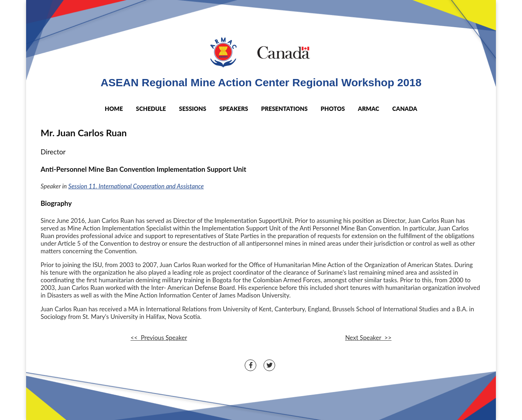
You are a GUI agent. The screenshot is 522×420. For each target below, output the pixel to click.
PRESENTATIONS (284, 109)
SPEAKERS (234, 109)
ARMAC (368, 109)
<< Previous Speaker (159, 338)
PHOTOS (333, 109)
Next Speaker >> (368, 338)
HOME (114, 109)
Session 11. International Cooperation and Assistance (136, 186)
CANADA (405, 109)
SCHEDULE (151, 109)
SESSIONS (193, 109)
